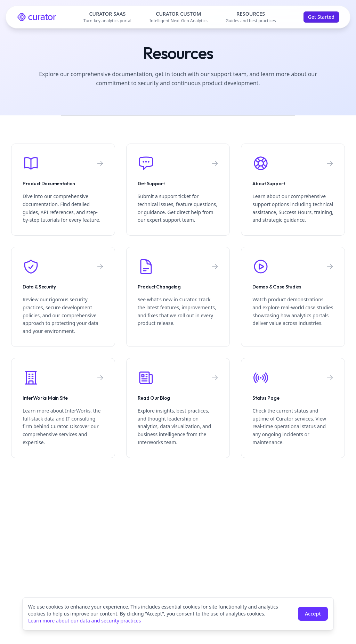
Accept (313, 614)
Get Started (321, 17)
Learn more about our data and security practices (84, 621)
